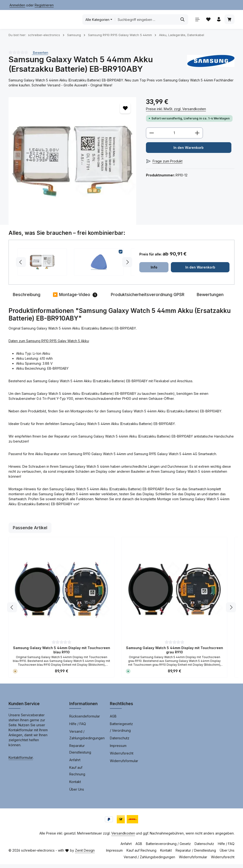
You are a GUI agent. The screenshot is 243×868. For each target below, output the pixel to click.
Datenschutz (120, 742)
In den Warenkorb (189, 152)
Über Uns (77, 793)
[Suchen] (181, 21)
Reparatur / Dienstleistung (196, 854)
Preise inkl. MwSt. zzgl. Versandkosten (176, 113)
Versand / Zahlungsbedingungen (87, 738)
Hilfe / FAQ (78, 728)
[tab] (27, 298)
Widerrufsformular (124, 765)
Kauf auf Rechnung (77, 775)
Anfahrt (75, 764)
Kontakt (75, 785)
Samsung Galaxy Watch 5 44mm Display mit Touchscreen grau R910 (175, 654)
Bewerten (40, 56)
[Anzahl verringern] (152, 137)
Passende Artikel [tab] (30, 531)
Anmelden (17, 5)
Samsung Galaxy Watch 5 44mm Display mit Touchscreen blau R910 (62, 654)
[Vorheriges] (12, 611)
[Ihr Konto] (218, 21)
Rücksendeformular (85, 720)
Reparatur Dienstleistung (80, 753)
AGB (113, 720)
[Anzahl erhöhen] (197, 137)
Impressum (118, 749)
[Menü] (196, 21)
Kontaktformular (21, 761)
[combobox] (146, 21)
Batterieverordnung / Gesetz (168, 847)
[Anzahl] (174, 137)
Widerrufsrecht (122, 757)
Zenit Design (85, 854)
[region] (72, 165)
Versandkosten (123, 837)
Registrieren (44, 5)
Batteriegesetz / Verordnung (121, 731)
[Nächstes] (231, 611)
